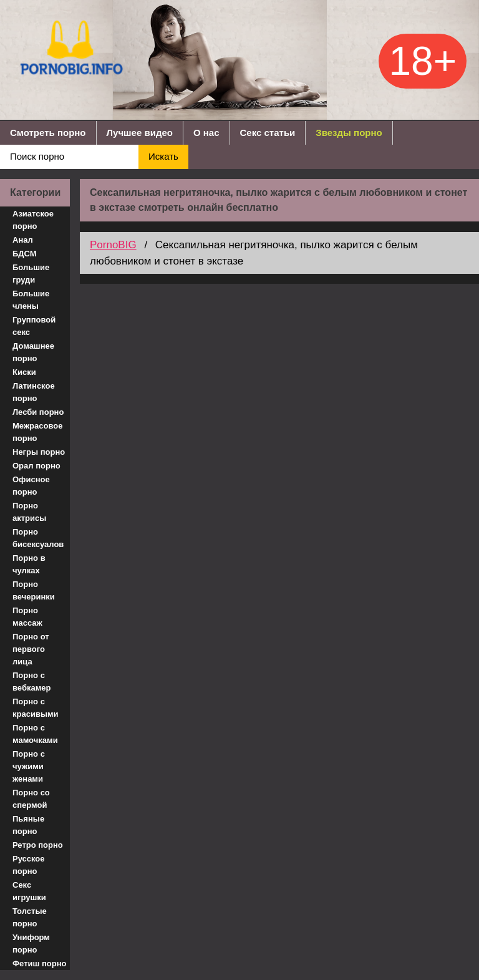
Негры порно (39, 452)
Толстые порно (30, 917)
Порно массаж (27, 617)
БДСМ (25, 254)
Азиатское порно (33, 220)
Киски (24, 372)
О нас (206, 133)
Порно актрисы (29, 512)
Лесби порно (38, 412)
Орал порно (36, 466)
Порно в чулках (29, 564)
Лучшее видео (140, 133)
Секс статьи (268, 133)
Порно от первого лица (31, 649)
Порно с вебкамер (31, 682)
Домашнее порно (33, 352)
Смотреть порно (48, 133)
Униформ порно (31, 944)
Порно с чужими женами (29, 766)
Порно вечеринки (34, 590)
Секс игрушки (29, 891)
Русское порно (29, 865)
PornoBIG (113, 245)
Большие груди (31, 274)
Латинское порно (34, 392)
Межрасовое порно (37, 432)
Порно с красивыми (36, 708)
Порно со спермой (31, 799)
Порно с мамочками (35, 734)
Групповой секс (34, 326)
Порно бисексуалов (38, 538)
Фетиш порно (40, 963)
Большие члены (31, 300)
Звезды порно (349, 133)
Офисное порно (31, 486)
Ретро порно (38, 845)
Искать (163, 156)
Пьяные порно (28, 825)
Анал (23, 240)
